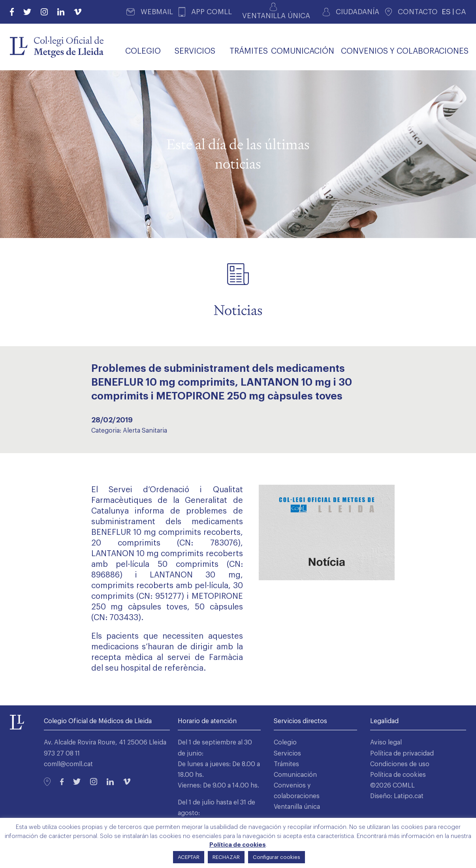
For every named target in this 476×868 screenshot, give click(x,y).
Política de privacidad (402, 754)
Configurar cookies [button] (277, 857)
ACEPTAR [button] (189, 857)
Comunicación (295, 775)
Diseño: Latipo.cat (397, 796)
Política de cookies (398, 775)
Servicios (287, 754)
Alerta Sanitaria (145, 431)
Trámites (286, 764)
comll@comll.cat (68, 764)
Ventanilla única (297, 807)
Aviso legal (386, 742)
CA (461, 12)
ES (446, 12)
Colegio (285, 742)
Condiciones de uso (400, 764)
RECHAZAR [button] (226, 857)
